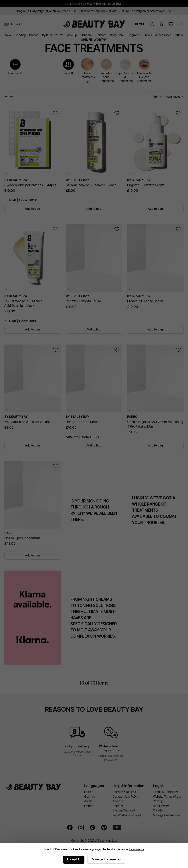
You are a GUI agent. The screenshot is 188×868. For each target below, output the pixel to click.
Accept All (74, 859)
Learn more (137, 849)
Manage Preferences (106, 859)
